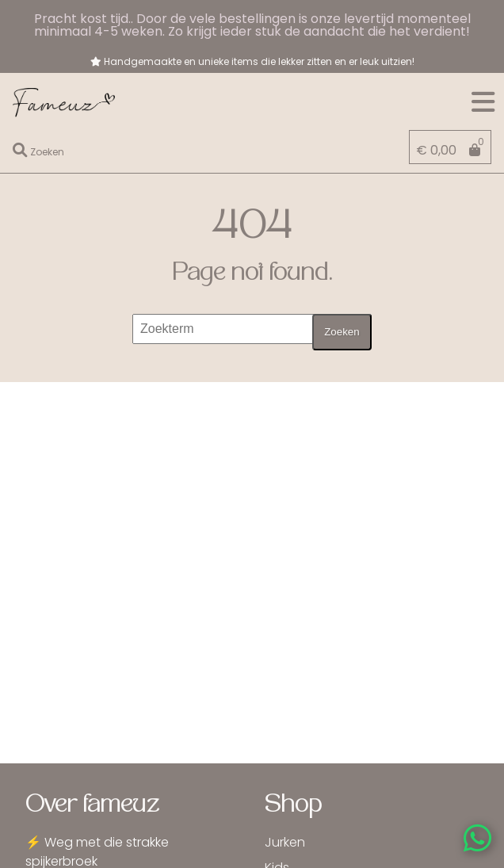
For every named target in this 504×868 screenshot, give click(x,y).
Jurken (285, 842)
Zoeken (342, 332)
